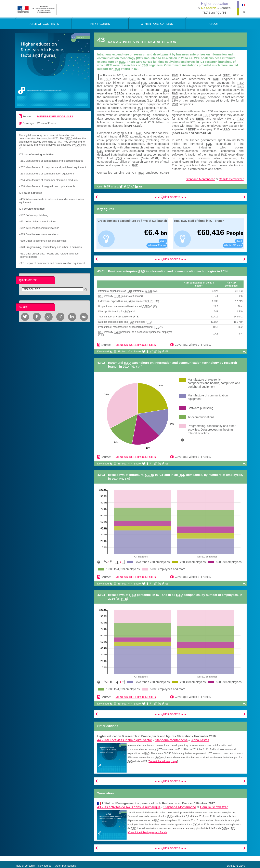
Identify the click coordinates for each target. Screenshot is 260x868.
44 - (125, 740)
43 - (129, 807)
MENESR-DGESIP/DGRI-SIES (55, 116)
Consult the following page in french (147, 832)
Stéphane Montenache (200, 179)
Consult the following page (163, 761)
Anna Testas (200, 740)
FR (243, 12)
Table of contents (25, 866)
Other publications (65, 866)
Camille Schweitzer (231, 179)
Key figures (45, 866)
